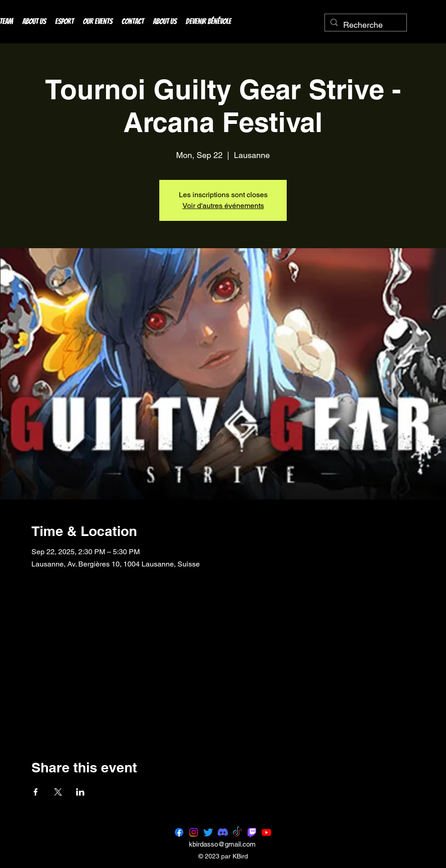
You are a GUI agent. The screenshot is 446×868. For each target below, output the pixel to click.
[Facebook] (179, 832)
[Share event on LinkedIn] (80, 792)
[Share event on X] (58, 792)
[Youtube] (266, 832)
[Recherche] (365, 25)
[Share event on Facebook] (36, 792)
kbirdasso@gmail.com (222, 844)
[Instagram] (194, 832)
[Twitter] (208, 832)
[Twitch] (252, 832)
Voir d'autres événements (223, 206)
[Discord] (223, 832)
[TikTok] (237, 832)
